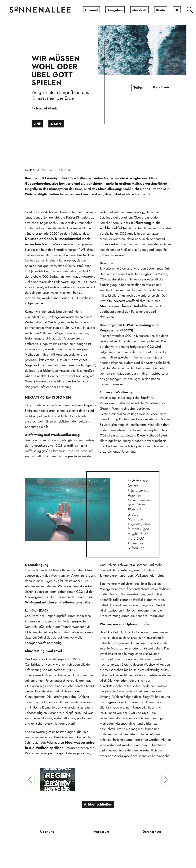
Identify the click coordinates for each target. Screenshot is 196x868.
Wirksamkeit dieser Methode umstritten (59, 602)
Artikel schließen (98, 804)
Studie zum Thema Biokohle (124, 306)
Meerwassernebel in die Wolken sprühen (60, 745)
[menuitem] (91, 10)
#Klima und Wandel (45, 109)
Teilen (138, 87)
